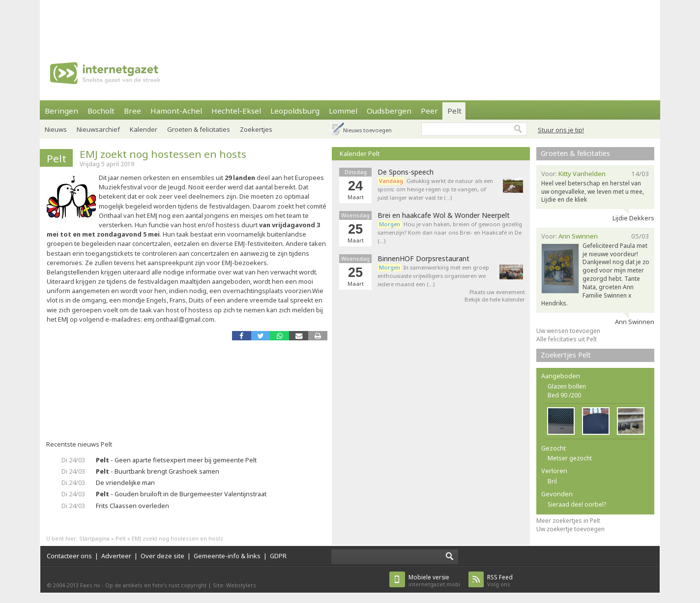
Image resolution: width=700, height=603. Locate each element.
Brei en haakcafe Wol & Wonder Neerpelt (444, 215)
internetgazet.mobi (434, 581)
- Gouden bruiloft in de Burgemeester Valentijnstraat (181, 494)
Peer (429, 111)
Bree (132, 111)
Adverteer (116, 556)
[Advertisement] (350, 22)
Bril (552, 481)
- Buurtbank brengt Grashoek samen (158, 471)
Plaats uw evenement (497, 292)
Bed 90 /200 (564, 395)
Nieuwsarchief (98, 129)
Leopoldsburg (295, 111)
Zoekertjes (256, 129)
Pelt (454, 111)
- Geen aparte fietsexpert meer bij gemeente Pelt (176, 460)
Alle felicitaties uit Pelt (567, 339)
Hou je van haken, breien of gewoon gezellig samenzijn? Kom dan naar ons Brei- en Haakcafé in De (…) (450, 232)
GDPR (278, 556)
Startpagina (94, 538)
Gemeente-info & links (227, 556)
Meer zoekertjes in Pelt (568, 521)
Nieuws (56, 129)
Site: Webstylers (234, 585)
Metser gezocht (570, 458)
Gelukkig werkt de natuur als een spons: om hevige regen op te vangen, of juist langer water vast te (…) (435, 189)
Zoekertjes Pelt (566, 355)
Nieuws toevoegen (367, 130)
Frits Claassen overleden (132, 506)
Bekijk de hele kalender (495, 299)
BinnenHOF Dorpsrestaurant (423, 259)
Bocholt (101, 111)
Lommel (343, 111)
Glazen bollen (567, 386)
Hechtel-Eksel (236, 111)
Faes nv (90, 585)
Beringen (61, 111)
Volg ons (500, 581)
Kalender (144, 129)
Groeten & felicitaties (199, 129)
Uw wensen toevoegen (568, 331)
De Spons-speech (406, 172)
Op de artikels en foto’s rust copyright (156, 585)
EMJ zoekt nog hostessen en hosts (163, 154)
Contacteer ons (69, 556)
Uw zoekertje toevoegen (570, 529)
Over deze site (162, 556)
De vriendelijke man (125, 482)
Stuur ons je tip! (561, 130)
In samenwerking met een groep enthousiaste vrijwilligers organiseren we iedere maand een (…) (433, 276)
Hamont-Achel (176, 111)
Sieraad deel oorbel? (577, 504)
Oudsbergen (389, 111)
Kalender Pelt (360, 153)
